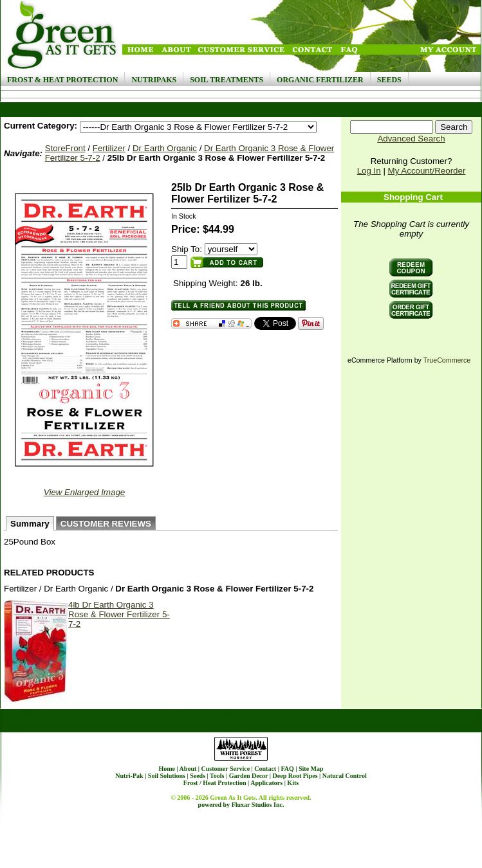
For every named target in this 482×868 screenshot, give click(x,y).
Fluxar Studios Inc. (258, 805)
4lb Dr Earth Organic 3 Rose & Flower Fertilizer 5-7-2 (119, 614)
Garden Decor (249, 776)
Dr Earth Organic (165, 148)
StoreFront (65, 148)
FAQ (287, 769)
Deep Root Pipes (295, 776)
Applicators (266, 783)
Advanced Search (411, 139)
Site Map (311, 769)
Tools (217, 776)
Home (167, 769)
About (188, 769)
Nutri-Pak (129, 776)
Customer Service (225, 769)
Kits (293, 783)
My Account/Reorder (427, 171)
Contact (265, 769)
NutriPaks (154, 80)
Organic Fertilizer (320, 80)
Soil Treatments (227, 80)
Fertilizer (109, 148)
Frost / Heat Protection (215, 783)
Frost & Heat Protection (62, 80)
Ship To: (187, 249)
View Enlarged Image (84, 492)
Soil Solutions (167, 776)
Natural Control (345, 776)
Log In (369, 171)
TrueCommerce (447, 360)
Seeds (389, 80)
